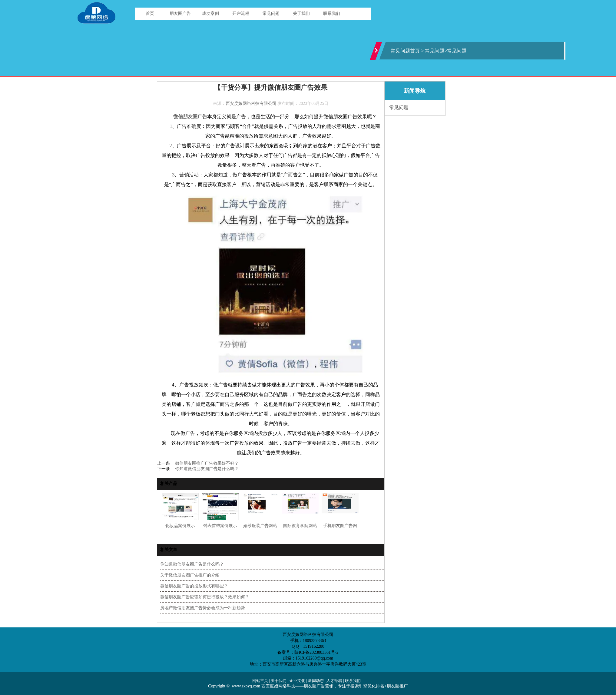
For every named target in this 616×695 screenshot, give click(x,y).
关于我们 (301, 13)
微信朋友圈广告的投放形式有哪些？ (194, 586)
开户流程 (241, 13)
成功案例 (210, 13)
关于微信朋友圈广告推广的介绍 (190, 575)
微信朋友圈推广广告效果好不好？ (207, 463)
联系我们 (332, 13)
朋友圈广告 (180, 13)
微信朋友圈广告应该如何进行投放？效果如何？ (205, 597)
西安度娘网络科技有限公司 (251, 104)
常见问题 (271, 13)
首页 (150, 13)
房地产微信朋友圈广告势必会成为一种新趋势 (203, 608)
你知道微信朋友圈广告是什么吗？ (207, 469)
